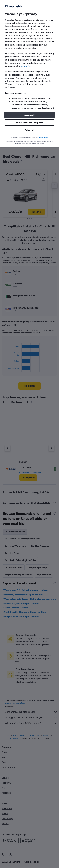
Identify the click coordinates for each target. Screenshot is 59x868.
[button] (29, 115)
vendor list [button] (26, 66)
